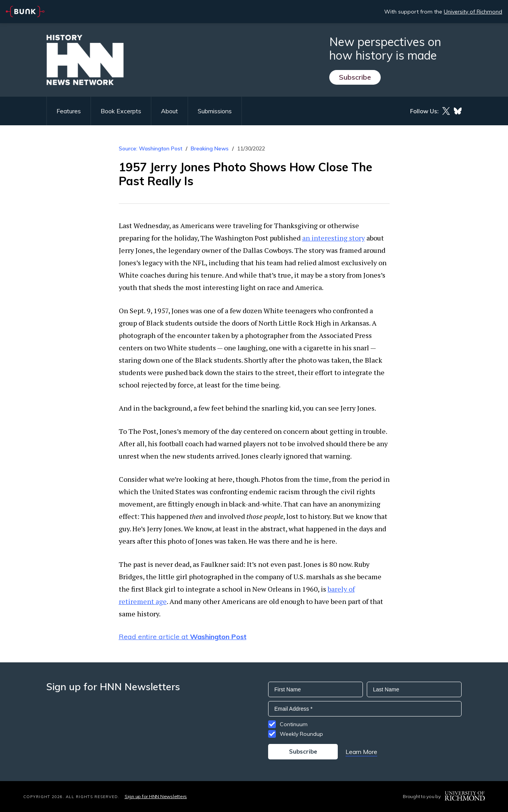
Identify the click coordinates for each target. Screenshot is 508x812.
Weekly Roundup (301, 734)
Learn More (361, 752)
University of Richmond (473, 12)
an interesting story (334, 238)
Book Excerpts (121, 111)
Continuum (294, 724)
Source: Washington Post (151, 148)
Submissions (215, 111)
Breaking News (210, 148)
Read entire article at (183, 637)
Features (69, 111)
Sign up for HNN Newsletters (156, 796)
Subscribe (355, 77)
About (169, 111)
